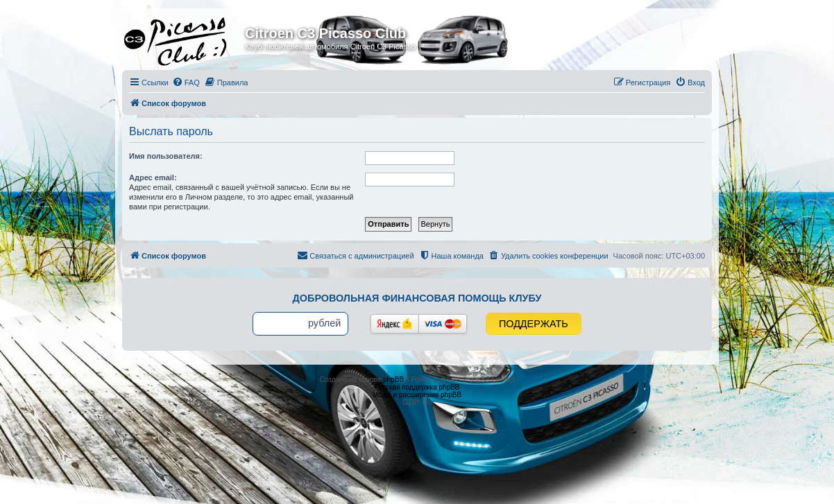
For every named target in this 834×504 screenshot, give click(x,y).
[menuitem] (186, 82)
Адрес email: (153, 177)
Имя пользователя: (166, 156)
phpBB (393, 380)
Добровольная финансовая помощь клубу (417, 298)
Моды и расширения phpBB (417, 395)
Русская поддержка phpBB (417, 387)
